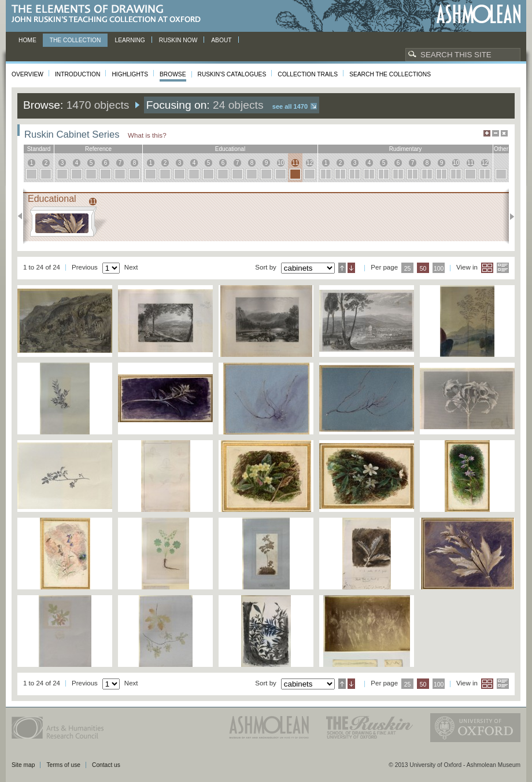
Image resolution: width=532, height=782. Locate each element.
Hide (504, 133)
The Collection (75, 40)
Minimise (496, 133)
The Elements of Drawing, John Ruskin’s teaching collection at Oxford (110, 14)
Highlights (130, 74)
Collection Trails (308, 74)
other (501, 149)
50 (423, 269)
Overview (27, 74)
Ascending (342, 268)
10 (281, 163)
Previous (23, 216)
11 (295, 163)
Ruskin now (178, 40)
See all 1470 (290, 106)
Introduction (77, 74)
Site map (23, 765)
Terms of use (63, 765)
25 (408, 269)
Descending (351, 268)
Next (509, 216)
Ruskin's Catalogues (232, 74)
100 (439, 269)
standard (39, 149)
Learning (130, 40)
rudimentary (406, 149)
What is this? (147, 135)
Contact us (106, 765)
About (221, 40)
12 (310, 163)
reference (98, 149)
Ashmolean (479, 14)
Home (27, 40)
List (503, 268)
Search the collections (390, 74)
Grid (487, 268)
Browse (173, 74)
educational (230, 149)
